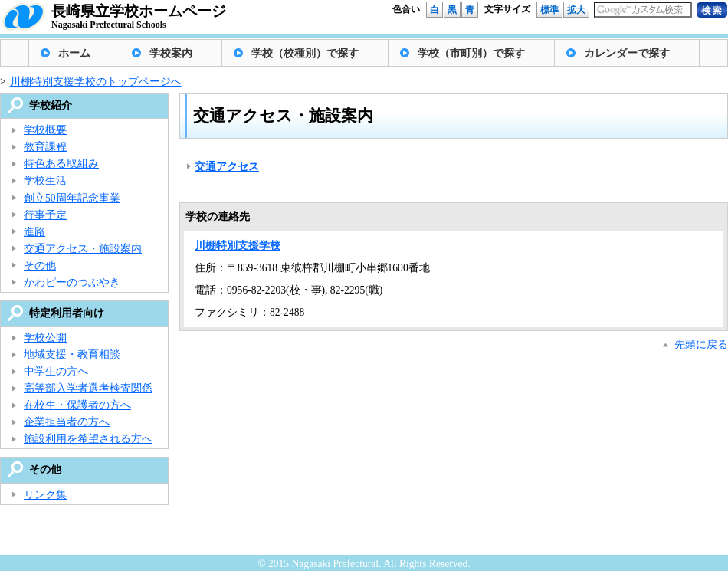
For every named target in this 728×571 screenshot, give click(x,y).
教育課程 (45, 147)
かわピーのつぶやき (72, 282)
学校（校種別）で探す (305, 53)
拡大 (576, 10)
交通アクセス (227, 167)
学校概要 (45, 130)
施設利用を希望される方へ (88, 439)
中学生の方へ (56, 371)
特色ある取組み (61, 164)
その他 (40, 266)
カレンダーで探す (627, 53)
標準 (549, 10)
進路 (34, 232)
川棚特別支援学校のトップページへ (96, 82)
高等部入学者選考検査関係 (88, 388)
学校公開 (45, 338)
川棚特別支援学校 (238, 246)
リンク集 (45, 495)
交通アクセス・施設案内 (83, 249)
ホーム (74, 53)
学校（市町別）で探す (471, 53)
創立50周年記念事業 (72, 198)
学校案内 (171, 53)
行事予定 (45, 215)
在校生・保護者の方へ (77, 405)
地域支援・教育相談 (72, 354)
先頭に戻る (701, 345)
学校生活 (45, 180)
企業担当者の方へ (67, 422)
